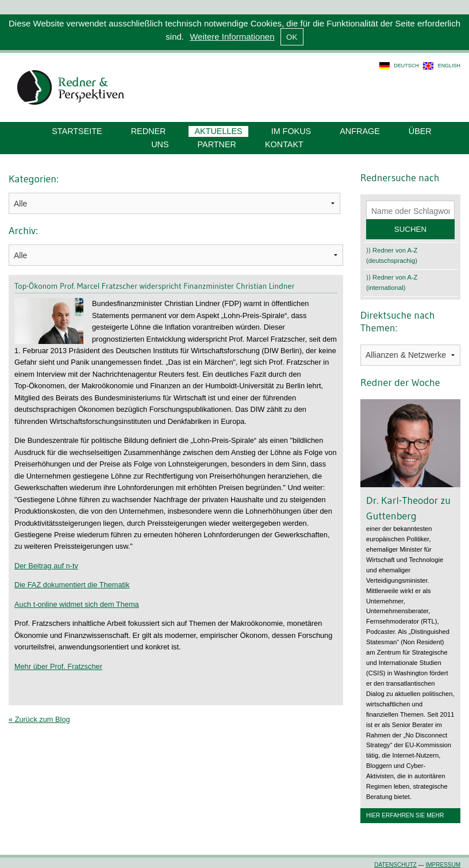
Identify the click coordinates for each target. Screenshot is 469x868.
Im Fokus (291, 131)
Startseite (77, 131)
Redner (149, 131)
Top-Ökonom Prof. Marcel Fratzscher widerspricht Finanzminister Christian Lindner (155, 286)
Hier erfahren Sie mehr (405, 815)
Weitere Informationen (232, 37)
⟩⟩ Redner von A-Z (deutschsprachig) (392, 255)
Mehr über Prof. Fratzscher (58, 666)
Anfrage (360, 131)
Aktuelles (218, 131)
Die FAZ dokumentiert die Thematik (72, 585)
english (449, 66)
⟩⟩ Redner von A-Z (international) (392, 282)
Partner (217, 144)
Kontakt (284, 144)
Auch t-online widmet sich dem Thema (77, 604)
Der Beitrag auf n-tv (46, 566)
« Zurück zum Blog (39, 719)
